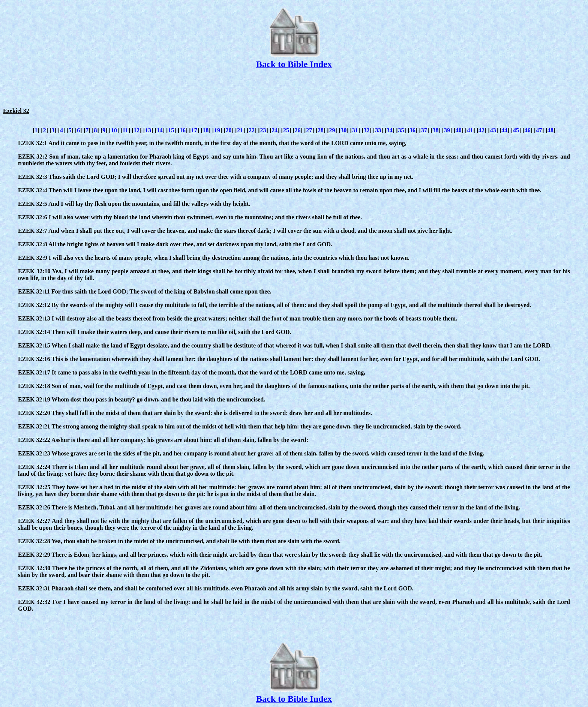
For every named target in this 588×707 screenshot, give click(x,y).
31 (355, 130)
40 (459, 130)
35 (401, 130)
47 (539, 130)
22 (252, 130)
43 (493, 130)
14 (160, 130)
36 (412, 130)
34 (390, 130)
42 (481, 130)
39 (447, 130)
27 (309, 130)
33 (378, 130)
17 (194, 130)
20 (229, 130)
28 (321, 130)
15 (171, 130)
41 (470, 130)
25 (286, 130)
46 (528, 130)
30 (343, 130)
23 (263, 130)
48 (550, 130)
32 (366, 130)
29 (332, 130)
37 (424, 130)
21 (240, 130)
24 (274, 130)
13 (148, 130)
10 (114, 130)
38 (435, 130)
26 (298, 130)
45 (516, 130)
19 (217, 130)
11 (125, 130)
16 (183, 130)
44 (504, 130)
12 (136, 130)
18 (205, 130)
